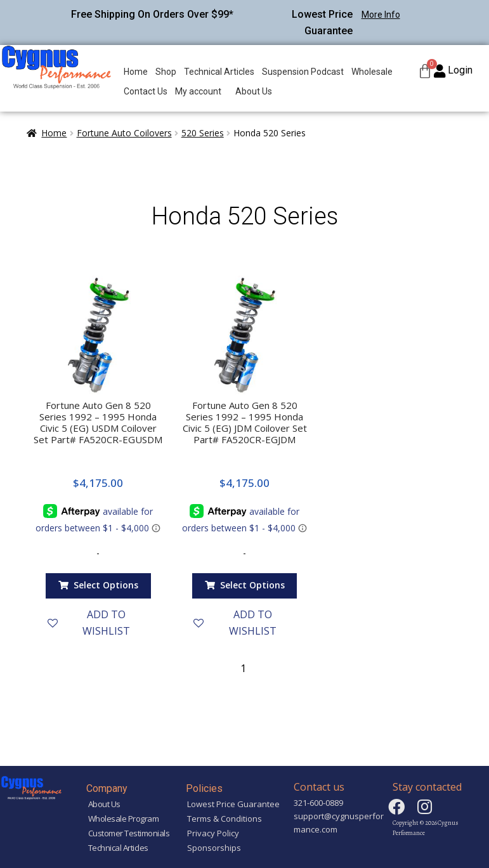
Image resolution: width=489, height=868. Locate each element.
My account (198, 91)
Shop (166, 72)
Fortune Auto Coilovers (124, 133)
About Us (254, 91)
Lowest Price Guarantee (233, 804)
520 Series (203, 133)
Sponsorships (214, 848)
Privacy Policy (213, 833)
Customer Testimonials (129, 833)
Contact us (319, 787)
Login (460, 70)
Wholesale (372, 72)
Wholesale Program (124, 819)
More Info (381, 15)
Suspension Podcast (303, 72)
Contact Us (146, 91)
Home (136, 72)
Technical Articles (219, 72)
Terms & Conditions (225, 819)
